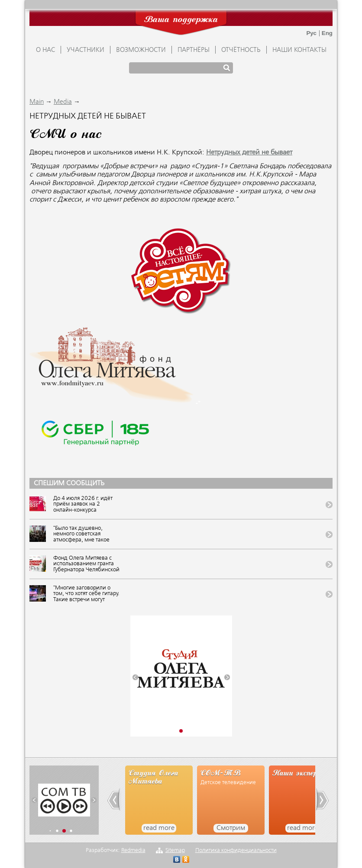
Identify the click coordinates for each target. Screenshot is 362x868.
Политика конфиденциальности (236, 850)
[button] (135, 677)
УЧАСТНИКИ (86, 50)
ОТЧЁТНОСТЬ (241, 50)
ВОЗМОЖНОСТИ (141, 50)
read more (159, 828)
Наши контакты (299, 50)
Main (37, 102)
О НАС (45, 50)
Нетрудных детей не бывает (249, 153)
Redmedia (133, 850)
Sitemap (175, 850)
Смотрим (231, 828)
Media (63, 102)
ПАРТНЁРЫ (194, 50)
